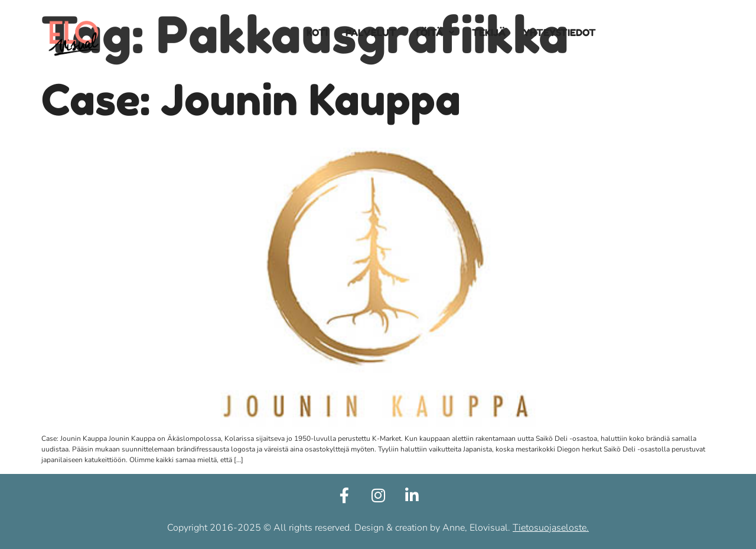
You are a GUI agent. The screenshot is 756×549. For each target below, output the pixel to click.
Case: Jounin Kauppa (251, 100)
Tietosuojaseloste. (551, 528)
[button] (434, 33)
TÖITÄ (434, 33)
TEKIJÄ (489, 33)
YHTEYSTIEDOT (560, 33)
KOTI (317, 33)
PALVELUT (371, 33)
